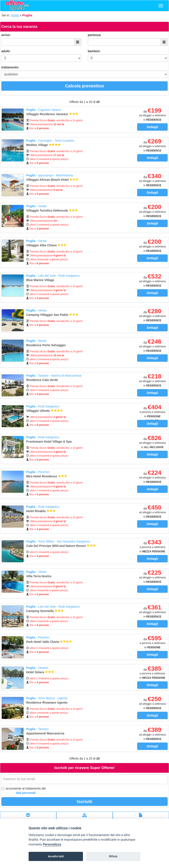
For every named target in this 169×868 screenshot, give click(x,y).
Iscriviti (84, 802)
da (152, 116)
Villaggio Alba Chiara (46, 245)
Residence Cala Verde (42, 380)
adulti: (6, 51)
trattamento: (10, 67)
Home (15, 15)
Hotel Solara (40, 672)
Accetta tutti (56, 856)
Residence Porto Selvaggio (46, 345)
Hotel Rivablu (41, 511)
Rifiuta (113, 856)
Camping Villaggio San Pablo (52, 315)
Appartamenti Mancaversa (46, 733)
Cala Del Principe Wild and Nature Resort (61, 546)
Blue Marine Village (41, 280)
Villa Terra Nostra (39, 576)
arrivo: (6, 35)
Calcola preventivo (84, 86)
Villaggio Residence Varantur (52, 114)
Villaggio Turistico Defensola (52, 210)
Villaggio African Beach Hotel (52, 180)
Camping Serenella (45, 611)
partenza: (95, 35)
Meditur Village (44, 145)
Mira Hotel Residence (47, 476)
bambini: (94, 51)
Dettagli (152, 127)
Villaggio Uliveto (45, 411)
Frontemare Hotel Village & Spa (49, 442)
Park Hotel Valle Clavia (49, 642)
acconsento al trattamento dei (24, 791)
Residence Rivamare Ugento (47, 703)
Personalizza (52, 845)
